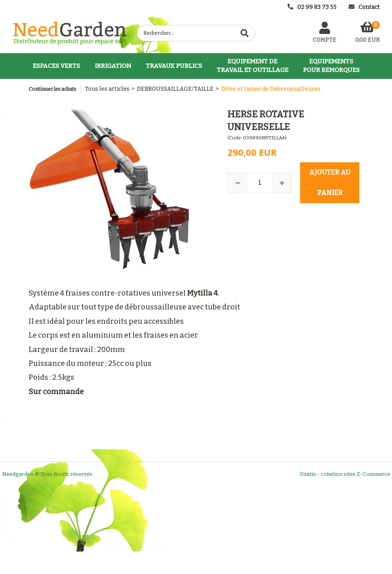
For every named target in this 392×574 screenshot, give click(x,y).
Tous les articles (107, 89)
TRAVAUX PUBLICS (174, 66)
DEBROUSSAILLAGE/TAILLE (175, 89)
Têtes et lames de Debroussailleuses (271, 89)
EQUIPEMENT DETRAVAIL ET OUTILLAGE (253, 66)
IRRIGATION (113, 66)
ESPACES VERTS (56, 66)
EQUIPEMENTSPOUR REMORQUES (331, 66)
